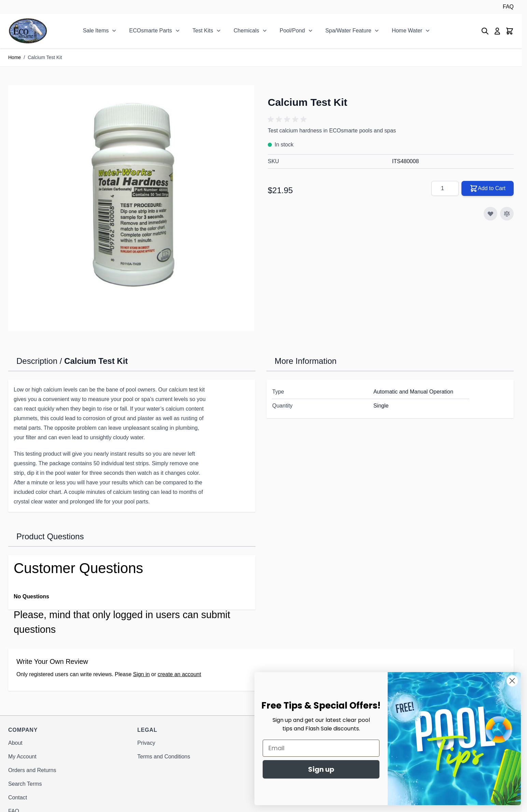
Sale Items (96, 31)
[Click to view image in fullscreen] (131, 208)
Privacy (146, 743)
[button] (288, 119)
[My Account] (497, 31)
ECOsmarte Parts (150, 31)
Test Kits (203, 31)
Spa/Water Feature (349, 31)
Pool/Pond (292, 31)
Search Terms (25, 784)
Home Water (407, 31)
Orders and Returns (32, 770)
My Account (22, 757)
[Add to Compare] (507, 214)
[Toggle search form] (485, 31)
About (15, 743)
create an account (179, 674)
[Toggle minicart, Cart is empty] (510, 31)
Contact (18, 797)
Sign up (341, 769)
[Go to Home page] (28, 31)
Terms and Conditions (164, 757)
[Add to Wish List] (490, 214)
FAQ (508, 7)
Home (15, 57)
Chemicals (246, 31)
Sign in (141, 674)
